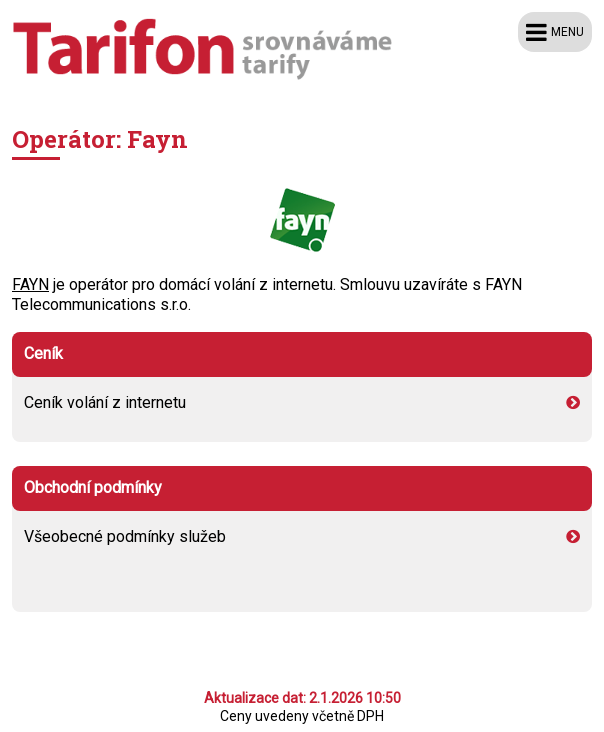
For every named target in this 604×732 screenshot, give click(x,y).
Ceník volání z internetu (292, 402)
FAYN (30, 284)
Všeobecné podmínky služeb (292, 536)
